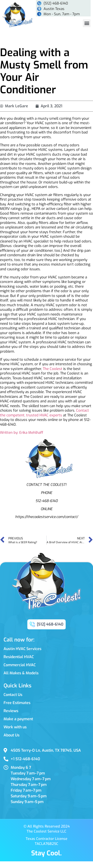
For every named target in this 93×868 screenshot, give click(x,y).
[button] (87, 23)
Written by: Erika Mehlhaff (22, 433)
